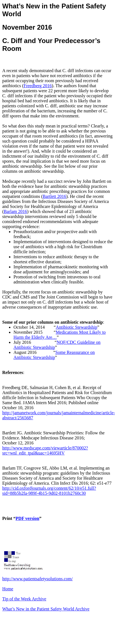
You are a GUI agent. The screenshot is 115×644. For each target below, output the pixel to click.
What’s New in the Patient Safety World (46, 609)
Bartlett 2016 (54, 196)
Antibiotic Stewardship (77, 327)
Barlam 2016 (15, 211)
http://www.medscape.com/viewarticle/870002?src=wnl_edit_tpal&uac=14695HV (45, 450)
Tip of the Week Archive (24, 599)
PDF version (27, 518)
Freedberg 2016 (38, 86)
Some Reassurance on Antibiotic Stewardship (54, 355)
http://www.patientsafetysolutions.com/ (37, 579)
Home (8, 589)
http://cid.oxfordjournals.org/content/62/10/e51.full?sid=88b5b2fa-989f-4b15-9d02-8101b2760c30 (49, 491)
